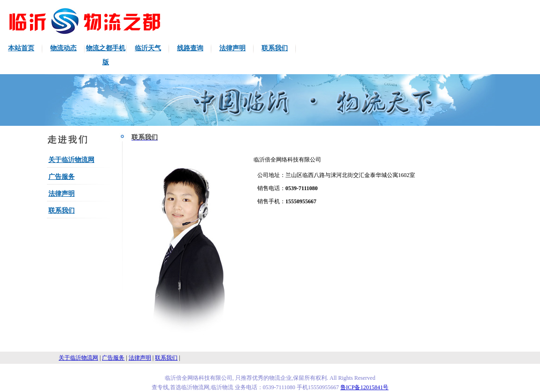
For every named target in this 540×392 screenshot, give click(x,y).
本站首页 (21, 48)
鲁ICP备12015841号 (365, 387)
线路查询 (190, 48)
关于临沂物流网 (71, 160)
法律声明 (232, 48)
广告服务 (62, 177)
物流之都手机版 (106, 55)
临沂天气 (148, 48)
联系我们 (275, 48)
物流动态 (63, 48)
